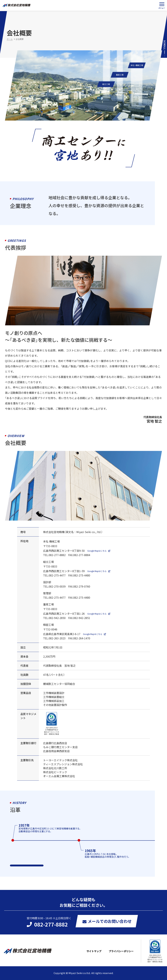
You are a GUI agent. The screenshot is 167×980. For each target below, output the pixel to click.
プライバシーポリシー (121, 951)
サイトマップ (94, 951)
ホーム (10, 39)
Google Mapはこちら (97, 551)
